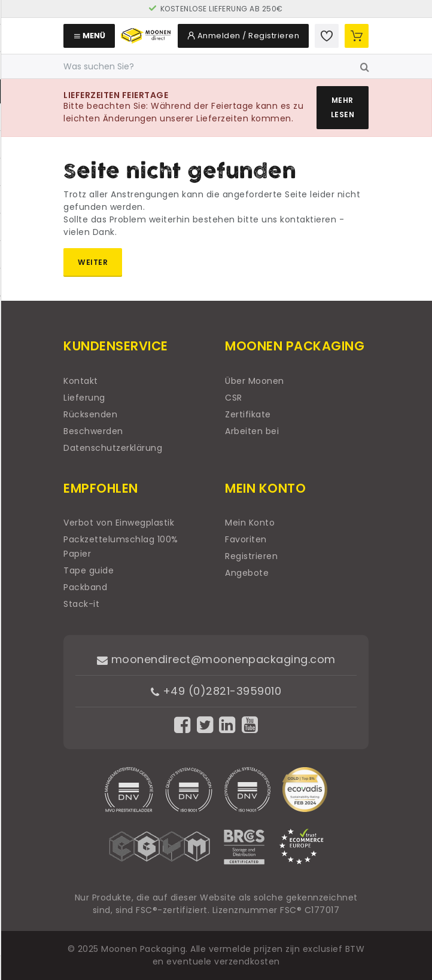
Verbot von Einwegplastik (119, 523)
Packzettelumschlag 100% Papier (121, 547)
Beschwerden (93, 431)
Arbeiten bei (252, 431)
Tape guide (89, 570)
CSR (234, 398)
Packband (85, 587)
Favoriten (246, 539)
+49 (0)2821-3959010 (216, 691)
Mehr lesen (343, 107)
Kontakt (81, 381)
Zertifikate (248, 414)
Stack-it (81, 604)
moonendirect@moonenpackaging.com (216, 659)
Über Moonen (255, 381)
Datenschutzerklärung (113, 448)
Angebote (247, 573)
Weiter (93, 262)
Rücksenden (90, 414)
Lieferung (84, 398)
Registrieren (251, 556)
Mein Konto (250, 523)
